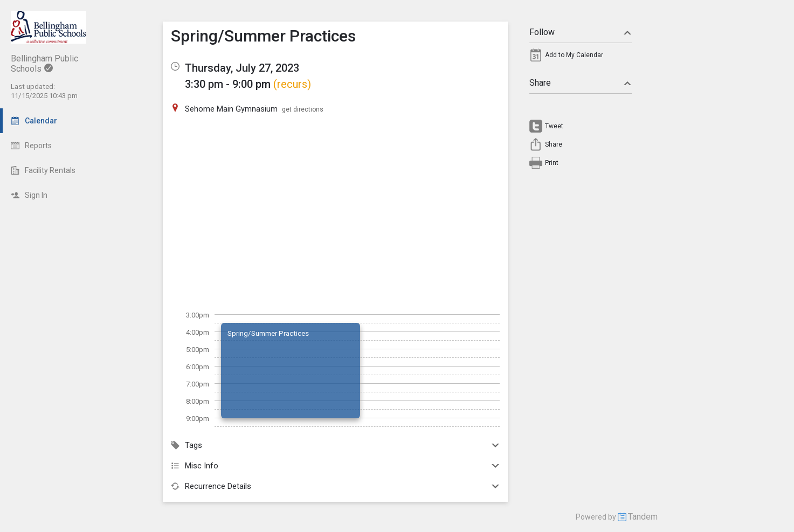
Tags (335, 445)
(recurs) (292, 84)
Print (552, 163)
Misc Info (335, 466)
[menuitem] (581, 58)
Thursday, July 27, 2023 (242, 68)
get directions (303, 109)
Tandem (643, 517)
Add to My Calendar (574, 55)
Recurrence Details (335, 486)
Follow (581, 32)
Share (581, 83)
